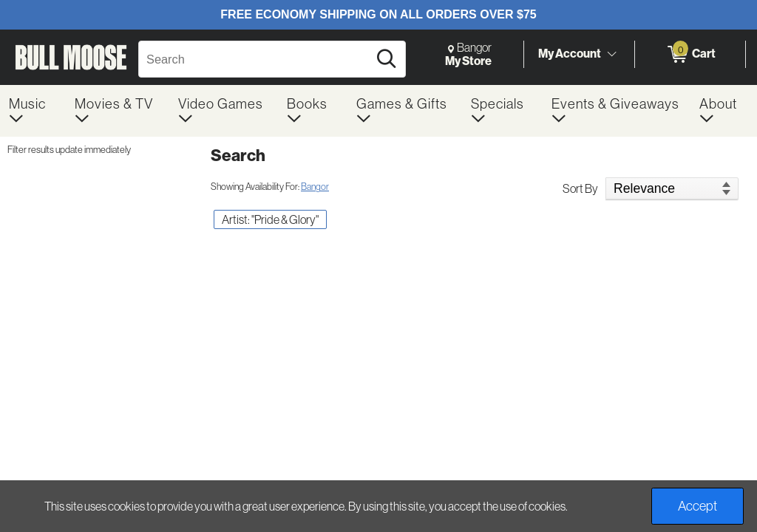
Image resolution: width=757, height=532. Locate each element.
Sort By (580, 188)
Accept (697, 506)
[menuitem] (33, 111)
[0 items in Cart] (690, 55)
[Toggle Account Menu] (611, 55)
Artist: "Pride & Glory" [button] (270, 219)
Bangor (315, 187)
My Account (570, 54)
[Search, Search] (255, 59)
